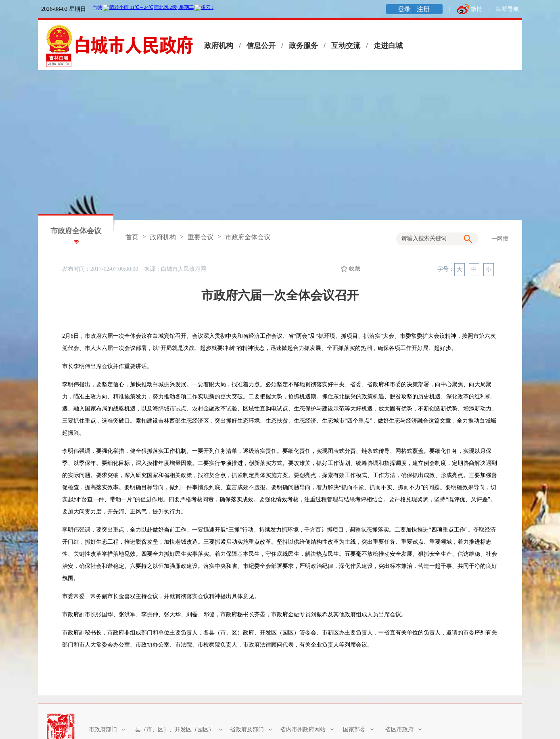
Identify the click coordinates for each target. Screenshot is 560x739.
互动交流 (346, 46)
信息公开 (261, 46)
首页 (132, 237)
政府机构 (219, 46)
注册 (424, 9)
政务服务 (303, 46)
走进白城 (388, 46)
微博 (476, 9)
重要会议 (201, 237)
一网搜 (500, 239)
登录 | (406, 9)
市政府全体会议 (76, 231)
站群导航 (508, 9)
